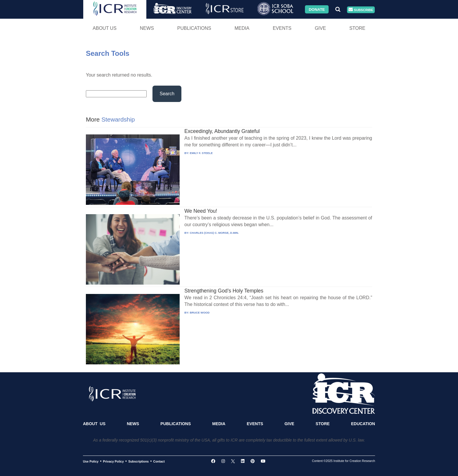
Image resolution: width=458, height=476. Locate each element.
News (147, 28)
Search (167, 94)
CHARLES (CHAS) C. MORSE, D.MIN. (214, 233)
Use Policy (91, 461)
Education (363, 424)
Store (357, 28)
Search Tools (108, 53)
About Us (105, 28)
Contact (159, 461)
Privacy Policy (113, 461)
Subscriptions (138, 461)
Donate (317, 9)
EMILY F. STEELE (201, 153)
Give (320, 28)
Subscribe (361, 10)
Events (282, 28)
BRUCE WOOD (200, 313)
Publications (194, 28)
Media (242, 28)
